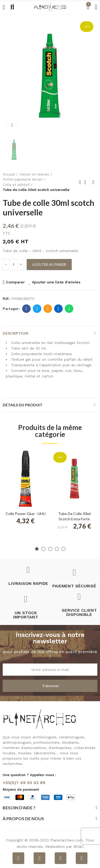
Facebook (27, 309)
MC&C (79, 846)
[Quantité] (13, 265)
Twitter (37, 309)
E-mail (48, 309)
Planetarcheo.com (67, 840)
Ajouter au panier (49, 265)
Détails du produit (23, 405)
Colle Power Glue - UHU (26, 514)
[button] (37, 549)
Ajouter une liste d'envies (56, 282)
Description (15, 333)
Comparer (15, 282)
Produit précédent (80, 182)
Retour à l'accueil (87, 182)
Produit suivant (93, 182)
